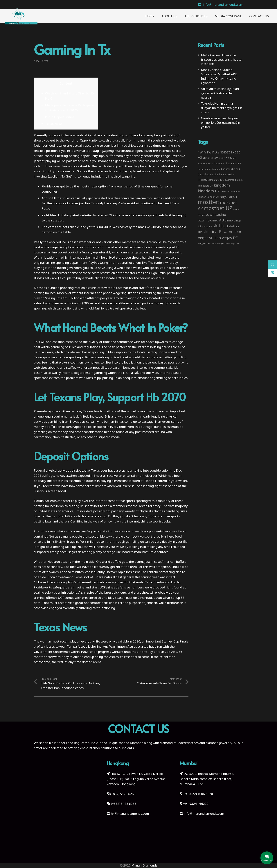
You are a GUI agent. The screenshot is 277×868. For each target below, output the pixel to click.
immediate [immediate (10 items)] (205, 179)
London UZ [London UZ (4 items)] (213, 197)
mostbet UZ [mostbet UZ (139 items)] (218, 208)
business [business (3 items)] (226, 169)
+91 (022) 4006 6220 (198, 794)
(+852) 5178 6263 (123, 794)
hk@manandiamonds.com (130, 814)
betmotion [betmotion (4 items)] (220, 163)
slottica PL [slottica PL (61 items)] (213, 231)
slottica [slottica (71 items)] (220, 225)
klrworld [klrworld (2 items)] (225, 192)
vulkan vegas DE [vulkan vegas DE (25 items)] (223, 238)
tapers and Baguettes (73, 743)
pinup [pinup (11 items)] (229, 220)
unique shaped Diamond (126, 743)
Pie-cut (96, 743)
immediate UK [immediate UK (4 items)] (205, 186)
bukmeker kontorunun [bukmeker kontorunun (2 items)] (209, 169)
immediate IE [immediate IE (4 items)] (235, 180)
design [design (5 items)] (231, 174)
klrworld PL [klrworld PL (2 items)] (235, 192)
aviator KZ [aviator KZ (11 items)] (222, 158)
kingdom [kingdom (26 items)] (222, 185)
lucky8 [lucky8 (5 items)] (224, 197)
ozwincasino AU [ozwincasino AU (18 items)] (211, 220)
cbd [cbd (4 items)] (233, 169)
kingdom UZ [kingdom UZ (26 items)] (209, 191)
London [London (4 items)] (202, 197)
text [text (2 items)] (226, 232)
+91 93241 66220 (196, 804)
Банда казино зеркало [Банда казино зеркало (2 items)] (228, 244)
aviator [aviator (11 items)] (208, 158)
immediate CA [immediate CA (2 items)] (221, 180)
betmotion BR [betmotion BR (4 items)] (234, 163)
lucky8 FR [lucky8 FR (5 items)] (234, 197)
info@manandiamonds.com (204, 814)
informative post (163, 247)
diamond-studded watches (179, 743)
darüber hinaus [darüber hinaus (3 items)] (218, 174)
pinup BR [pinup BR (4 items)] (207, 226)
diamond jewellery (219, 743)
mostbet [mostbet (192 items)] (208, 202)
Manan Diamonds (144, 865)
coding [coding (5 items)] (205, 174)
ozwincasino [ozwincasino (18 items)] (216, 214)
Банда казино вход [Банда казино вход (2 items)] (207, 244)
